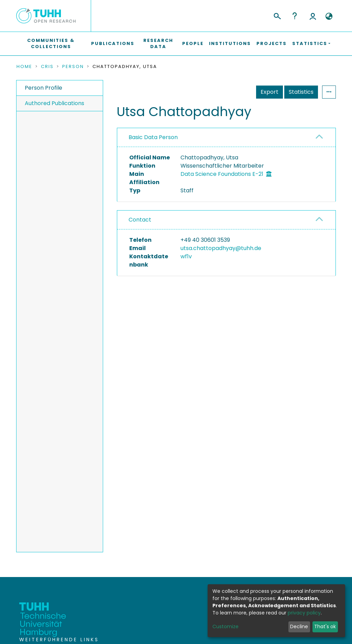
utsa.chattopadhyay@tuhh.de (221, 248)
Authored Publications (54, 103)
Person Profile (43, 88)
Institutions (230, 43)
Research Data (158, 43)
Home (24, 67)
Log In (313, 16)
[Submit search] (277, 15)
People (193, 43)
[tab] (226, 138)
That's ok (325, 626)
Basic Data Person (153, 137)
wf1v (186, 256)
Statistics (301, 92)
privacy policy (304, 613)
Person (73, 67)
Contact (140, 220)
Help (295, 16)
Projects (272, 43)
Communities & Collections (51, 43)
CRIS (47, 67)
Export (269, 92)
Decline (299, 626)
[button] (329, 16)
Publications (113, 43)
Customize (225, 626)
